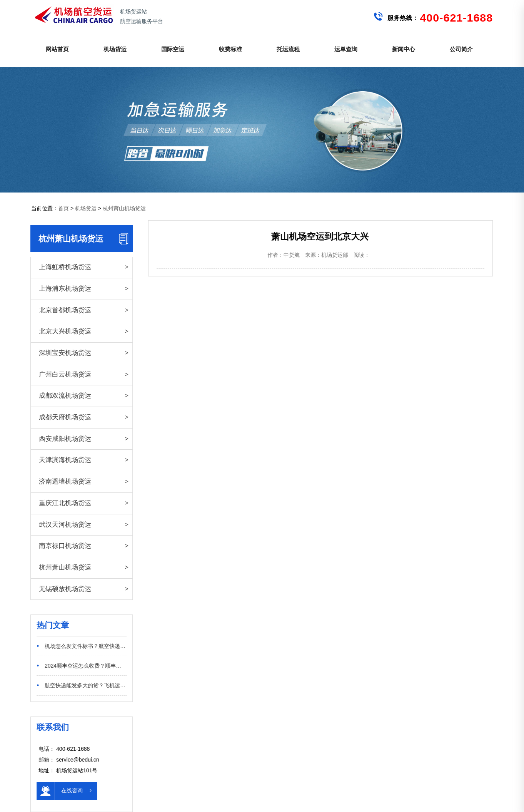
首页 (63, 208)
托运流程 (288, 49)
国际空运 (173, 49)
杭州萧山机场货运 (124, 208)
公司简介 (461, 49)
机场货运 (115, 49)
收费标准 (230, 49)
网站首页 (57, 49)
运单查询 (346, 49)
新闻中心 (404, 49)
